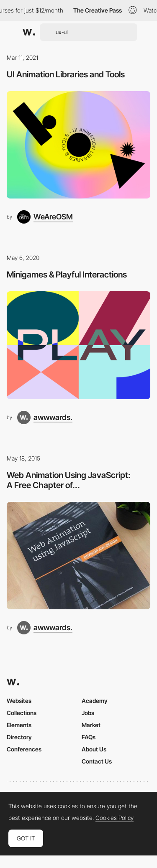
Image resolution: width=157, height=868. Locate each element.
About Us (94, 749)
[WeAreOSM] (45, 217)
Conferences (24, 749)
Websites (19, 701)
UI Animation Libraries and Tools (66, 74)
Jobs (88, 713)
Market (91, 725)
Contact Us (97, 761)
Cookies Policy (115, 818)
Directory (19, 737)
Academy (95, 701)
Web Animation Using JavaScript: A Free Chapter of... (69, 480)
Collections (22, 713)
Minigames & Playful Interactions (67, 275)
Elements (19, 725)
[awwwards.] (45, 417)
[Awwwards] (29, 32)
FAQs (89, 737)
